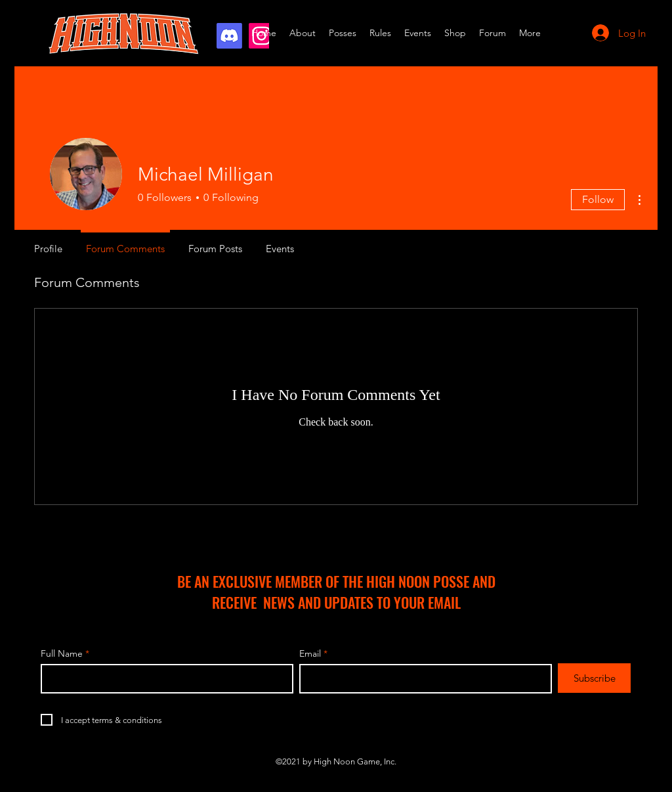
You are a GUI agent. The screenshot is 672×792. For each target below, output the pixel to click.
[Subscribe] (594, 678)
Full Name (62, 653)
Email (310, 653)
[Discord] (229, 36)
